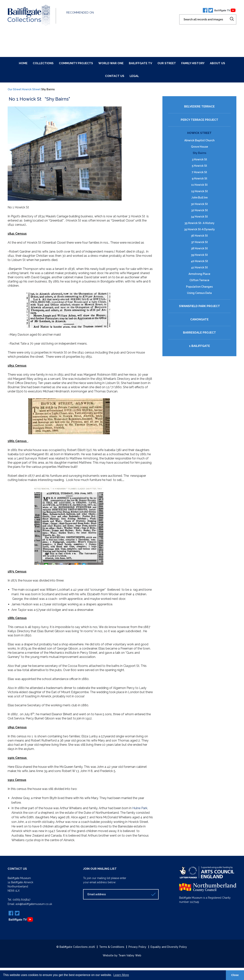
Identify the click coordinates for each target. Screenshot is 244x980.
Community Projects (76, 63)
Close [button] (235, 975)
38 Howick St (199, 248)
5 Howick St (199, 166)
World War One (111, 63)
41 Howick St (199, 267)
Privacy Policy (137, 947)
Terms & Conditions (112, 947)
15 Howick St (199, 191)
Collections (43, 63)
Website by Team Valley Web (122, 955)
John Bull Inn (199, 198)
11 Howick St (199, 185)
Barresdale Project (199, 333)
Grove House (199, 147)
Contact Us (115, 76)
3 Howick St (199, 159)
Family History (193, 63)
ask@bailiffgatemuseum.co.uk (34, 904)
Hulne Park (139, 808)
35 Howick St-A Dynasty (199, 229)
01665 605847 (21, 900)
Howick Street (31, 89)
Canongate (199, 319)
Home (23, 63)
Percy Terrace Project (199, 120)
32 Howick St (199, 210)
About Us (218, 63)
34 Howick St (199, 217)
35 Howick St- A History (199, 223)
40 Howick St (199, 261)
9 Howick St (199, 178)
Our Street (167, 63)
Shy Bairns (199, 153)
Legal (134, 76)
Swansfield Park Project (199, 306)
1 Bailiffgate (199, 346)
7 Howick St (199, 172)
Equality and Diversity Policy (169, 947)
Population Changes (199, 286)
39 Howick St (199, 255)
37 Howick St (199, 242)
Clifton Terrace (199, 280)
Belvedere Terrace (199, 107)
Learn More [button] (121, 975)
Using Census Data (199, 293)
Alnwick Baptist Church (199, 140)
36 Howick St (199, 236)
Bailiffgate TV (140, 63)
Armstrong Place (199, 274)
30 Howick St (199, 204)
